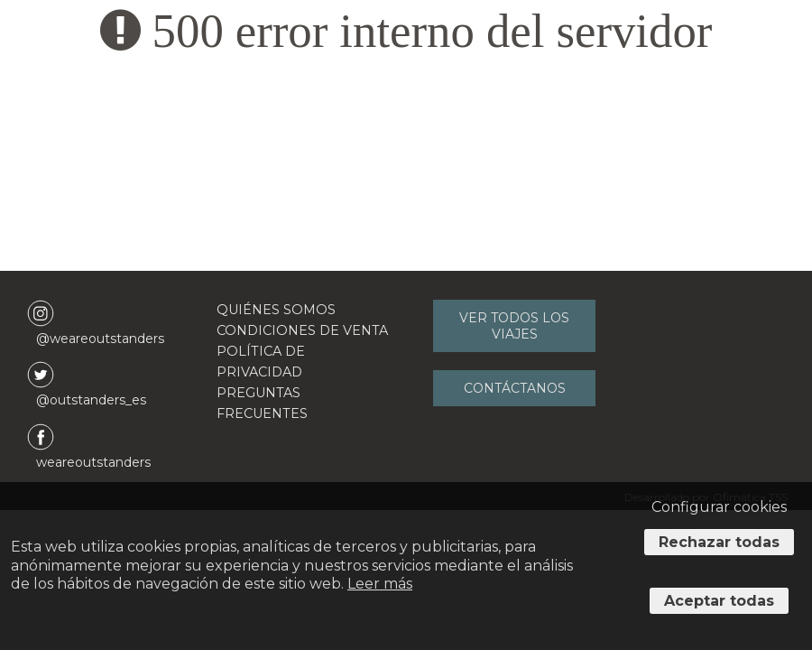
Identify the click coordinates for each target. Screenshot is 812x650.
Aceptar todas (719, 601)
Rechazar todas (719, 542)
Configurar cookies (719, 507)
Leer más (380, 584)
